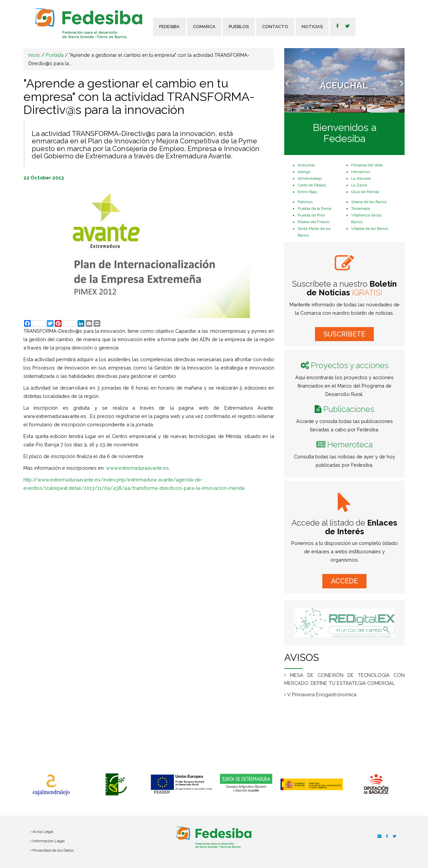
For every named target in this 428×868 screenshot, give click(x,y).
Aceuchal (306, 165)
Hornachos (361, 172)
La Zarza (359, 185)
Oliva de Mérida (365, 192)
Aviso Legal (43, 832)
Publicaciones (349, 409)
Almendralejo (310, 178)
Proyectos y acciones (350, 365)
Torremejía (361, 208)
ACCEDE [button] (344, 581)
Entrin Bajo (307, 192)
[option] (51, 785)
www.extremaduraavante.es (137, 468)
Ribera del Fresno (313, 222)
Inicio (34, 55)
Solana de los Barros (369, 202)
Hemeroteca (350, 445)
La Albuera (361, 178)
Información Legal (48, 841)
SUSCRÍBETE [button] (344, 334)
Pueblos (239, 27)
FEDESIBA (169, 27)
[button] (293, 80)
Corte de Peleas (312, 185)
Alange (304, 172)
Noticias (312, 27)
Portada (55, 55)
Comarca (204, 27)
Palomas (305, 202)
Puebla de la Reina (314, 208)
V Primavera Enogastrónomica (322, 694)
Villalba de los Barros (370, 229)
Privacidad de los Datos (53, 850)
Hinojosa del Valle (367, 165)
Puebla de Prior (311, 215)
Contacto (275, 27)
